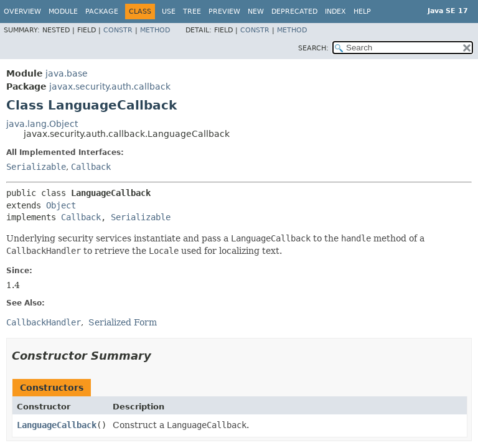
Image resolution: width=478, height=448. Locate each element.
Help (362, 12)
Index (335, 12)
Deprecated (294, 12)
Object (61, 205)
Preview (224, 12)
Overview (22, 12)
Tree (192, 12)
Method (155, 30)
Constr (118, 30)
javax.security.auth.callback (110, 86)
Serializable (36, 167)
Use (169, 12)
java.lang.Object (42, 124)
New (256, 12)
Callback (91, 167)
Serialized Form (123, 322)
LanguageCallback (57, 425)
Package (102, 12)
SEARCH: (313, 48)
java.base (67, 73)
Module (63, 12)
